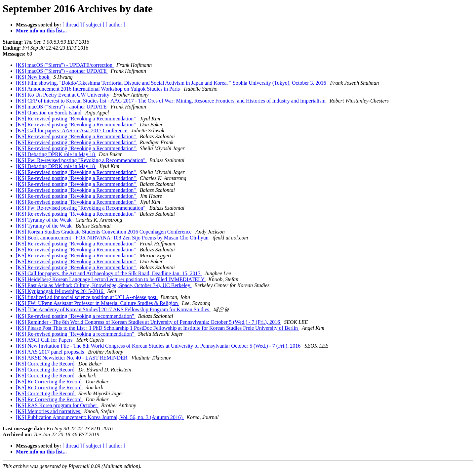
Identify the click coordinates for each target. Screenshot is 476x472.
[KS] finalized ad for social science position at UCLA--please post (87, 297)
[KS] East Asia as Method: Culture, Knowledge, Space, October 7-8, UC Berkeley (104, 285)
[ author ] (116, 25)
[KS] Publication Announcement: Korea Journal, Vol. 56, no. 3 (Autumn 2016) (100, 417)
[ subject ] (94, 25)
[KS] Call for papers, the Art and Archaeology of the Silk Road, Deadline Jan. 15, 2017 (109, 273)
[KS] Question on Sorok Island (49, 113)
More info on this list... (41, 31)
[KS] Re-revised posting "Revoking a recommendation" (76, 316)
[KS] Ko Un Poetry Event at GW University (63, 95)
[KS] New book (33, 77)
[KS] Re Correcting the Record (49, 382)
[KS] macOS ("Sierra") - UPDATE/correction (65, 65)
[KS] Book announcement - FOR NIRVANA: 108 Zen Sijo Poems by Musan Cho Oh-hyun (113, 238)
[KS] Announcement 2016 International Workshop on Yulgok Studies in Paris (99, 89)
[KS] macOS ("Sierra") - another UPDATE (62, 71)
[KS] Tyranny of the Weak (44, 220)
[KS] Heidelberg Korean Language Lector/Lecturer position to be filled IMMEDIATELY (111, 279)
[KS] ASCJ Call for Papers (45, 340)
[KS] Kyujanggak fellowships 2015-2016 (60, 291)
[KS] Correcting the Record (46, 364)
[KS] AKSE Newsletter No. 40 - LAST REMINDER (72, 358)
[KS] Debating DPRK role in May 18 (56, 154)
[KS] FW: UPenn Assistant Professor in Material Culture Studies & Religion (98, 303)
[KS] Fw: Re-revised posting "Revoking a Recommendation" (81, 160)
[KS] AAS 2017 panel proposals (51, 352)
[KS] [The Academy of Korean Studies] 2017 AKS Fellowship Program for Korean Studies (113, 309)
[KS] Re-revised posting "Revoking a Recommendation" (77, 119)
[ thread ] (72, 25)
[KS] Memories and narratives (49, 411)
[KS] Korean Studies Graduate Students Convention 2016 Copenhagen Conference (104, 232)
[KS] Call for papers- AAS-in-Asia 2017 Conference (72, 130)
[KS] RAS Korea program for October (57, 405)
